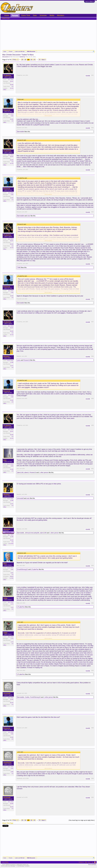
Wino (5, 564)
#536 (92, 670)
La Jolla (11, 578)
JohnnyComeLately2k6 (32, 533)
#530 (92, 425)
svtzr (29, 216)
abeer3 (26, 472)
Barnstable (21, 132)
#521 (92, 75)
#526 (92, 299)
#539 (92, 778)
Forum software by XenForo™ (15, 865)
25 (22, 60)
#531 (92, 469)
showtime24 (7, 763)
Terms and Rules (92, 865)
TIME (19, 267)
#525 (92, 264)
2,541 (12, 768)
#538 (92, 728)
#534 (92, 566)
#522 (92, 128)
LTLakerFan (7, 76)
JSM (27, 57)
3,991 (12, 570)
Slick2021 (6, 357)
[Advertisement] (48, 34)
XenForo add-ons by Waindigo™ (8, 866)
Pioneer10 (7, 110)
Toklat (5, 598)
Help (86, 862)
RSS (95, 862)
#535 (92, 603)
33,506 (12, 699)
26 (25, 60)
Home (7, 15)
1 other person (44, 472)
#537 (92, 693)
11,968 (12, 362)
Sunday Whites (5, 862)
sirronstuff (20, 498)
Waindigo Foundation (25, 866)
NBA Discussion (15, 57)
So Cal (12, 88)
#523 (92, 170)
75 (40, 60)
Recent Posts (6, 18)
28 (31, 60)
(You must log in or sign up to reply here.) (82, 820)
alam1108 (20, 472)
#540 (92, 797)
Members (61, 15)
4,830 (12, 466)
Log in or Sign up (89, 1)
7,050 (12, 116)
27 (28, 60)
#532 (92, 494)
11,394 (12, 537)
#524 (92, 212)
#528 (92, 356)
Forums (15, 16)
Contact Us (81, 862)
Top (92, 862)
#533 (92, 529)
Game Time (26, 15)
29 (34, 60)
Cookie (27, 697)
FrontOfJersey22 (23, 569)
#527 (92, 322)
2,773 (12, 604)
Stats (35, 15)
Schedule (43, 15)
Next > (44, 60)
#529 (92, 398)
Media (52, 15)
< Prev (14, 60)
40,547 (12, 81)
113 (12, 86)
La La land (11, 544)
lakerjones (7, 529)
